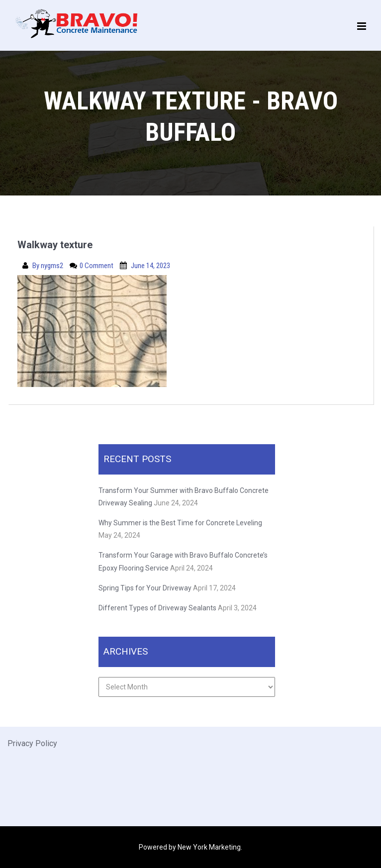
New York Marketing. (210, 847)
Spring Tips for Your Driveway (145, 588)
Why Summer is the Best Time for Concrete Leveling (181, 523)
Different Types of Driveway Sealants (157, 608)
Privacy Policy (32, 743)
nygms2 (53, 266)
